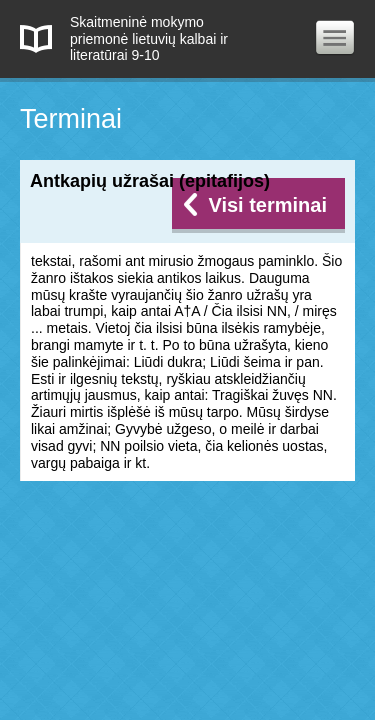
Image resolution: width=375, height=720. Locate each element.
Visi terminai (267, 205)
